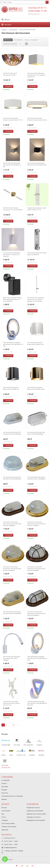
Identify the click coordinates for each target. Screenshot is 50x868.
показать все (6, 767)
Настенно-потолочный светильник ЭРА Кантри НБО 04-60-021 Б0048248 (12, 524)
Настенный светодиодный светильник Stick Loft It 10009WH (12, 658)
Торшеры (5, 820)
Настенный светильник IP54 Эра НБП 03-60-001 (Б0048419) (12, 478)
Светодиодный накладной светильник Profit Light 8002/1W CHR (13, 344)
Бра (3, 814)
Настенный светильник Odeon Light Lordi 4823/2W (37, 254)
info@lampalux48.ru (10, 848)
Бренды (4, 799)
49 (13, 725)
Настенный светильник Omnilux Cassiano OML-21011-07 (13, 119)
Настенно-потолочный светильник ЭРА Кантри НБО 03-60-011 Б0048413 (36, 524)
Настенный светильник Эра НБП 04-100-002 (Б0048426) (36, 433)
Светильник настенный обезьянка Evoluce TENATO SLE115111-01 (12, 703)
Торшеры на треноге (34, 817)
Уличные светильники (9, 827)
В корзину (8, 86)
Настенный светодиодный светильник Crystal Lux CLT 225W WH (12, 255)
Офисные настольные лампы (36, 814)
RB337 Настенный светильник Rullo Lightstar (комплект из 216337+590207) (12, 299)
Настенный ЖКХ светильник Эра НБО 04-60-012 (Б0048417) (12, 613)
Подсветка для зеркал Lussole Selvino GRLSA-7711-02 (37, 209)
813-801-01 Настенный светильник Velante (10, 74)
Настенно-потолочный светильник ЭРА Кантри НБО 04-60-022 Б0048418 (36, 613)
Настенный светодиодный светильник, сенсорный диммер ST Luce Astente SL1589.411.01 (36, 299)
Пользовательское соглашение (12, 796)
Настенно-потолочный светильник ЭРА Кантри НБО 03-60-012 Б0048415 (12, 569)
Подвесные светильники (35, 811)
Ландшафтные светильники (36, 820)
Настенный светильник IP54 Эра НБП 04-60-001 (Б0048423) (12, 433)
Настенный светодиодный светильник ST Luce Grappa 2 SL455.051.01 (36, 75)
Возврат (4, 790)
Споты (4, 817)
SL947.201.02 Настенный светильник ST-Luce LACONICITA (13, 209)
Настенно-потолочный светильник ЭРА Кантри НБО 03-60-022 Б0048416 (36, 569)
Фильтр (8, 40)
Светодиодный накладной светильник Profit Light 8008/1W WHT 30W (37, 703)
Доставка (5, 787)
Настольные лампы (8, 823)
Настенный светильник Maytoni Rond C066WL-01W (35, 343)
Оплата (4, 783)
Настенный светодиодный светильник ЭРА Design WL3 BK (37, 164)
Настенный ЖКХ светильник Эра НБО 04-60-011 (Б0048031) (36, 478)
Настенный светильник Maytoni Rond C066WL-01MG (36, 388)
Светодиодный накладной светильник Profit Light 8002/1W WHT (37, 658)
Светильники (6, 811)
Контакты (5, 793)
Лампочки (5, 830)
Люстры (4, 808)
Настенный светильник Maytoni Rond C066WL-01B (11, 388)
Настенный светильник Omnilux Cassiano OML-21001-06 (37, 119)
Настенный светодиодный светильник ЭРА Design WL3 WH (12, 165)
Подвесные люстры (33, 808)
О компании (6, 780)
